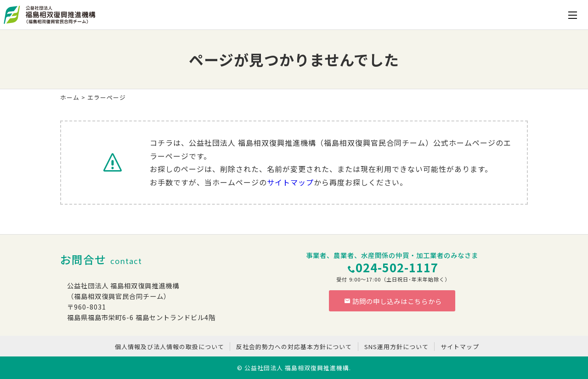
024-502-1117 (397, 267)
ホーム (70, 97)
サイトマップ (290, 182)
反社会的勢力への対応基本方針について (294, 347)
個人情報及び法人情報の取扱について (170, 347)
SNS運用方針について (396, 347)
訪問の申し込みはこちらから (393, 301)
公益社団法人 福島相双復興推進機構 (297, 368)
